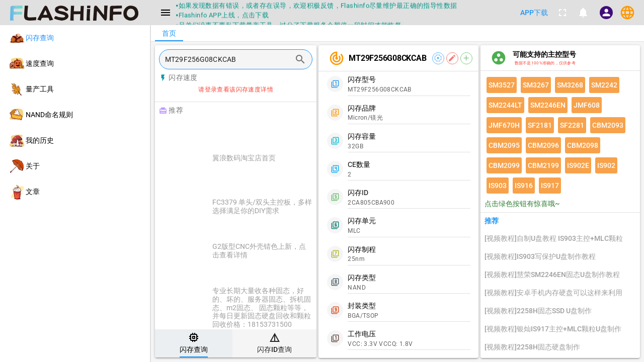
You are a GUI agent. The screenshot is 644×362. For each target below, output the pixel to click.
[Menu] (166, 13)
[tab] (194, 343)
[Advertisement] (261, 132)
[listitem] (75, 38)
